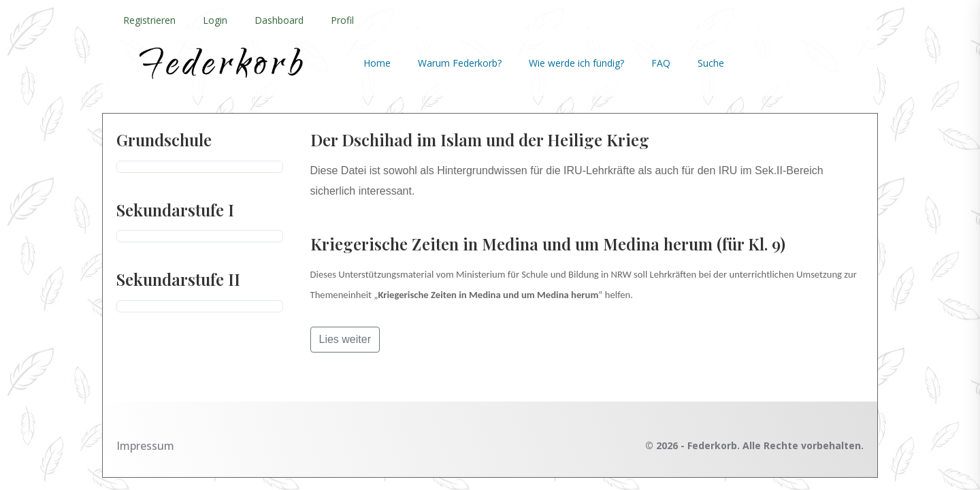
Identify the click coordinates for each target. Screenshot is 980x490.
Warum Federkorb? (460, 63)
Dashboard (279, 20)
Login (215, 20)
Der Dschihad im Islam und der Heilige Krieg (480, 140)
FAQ (661, 63)
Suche (711, 63)
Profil (342, 20)
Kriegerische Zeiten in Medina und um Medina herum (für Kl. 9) (548, 244)
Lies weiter (345, 339)
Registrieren (149, 20)
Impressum (145, 446)
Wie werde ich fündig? (576, 63)
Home (377, 63)
